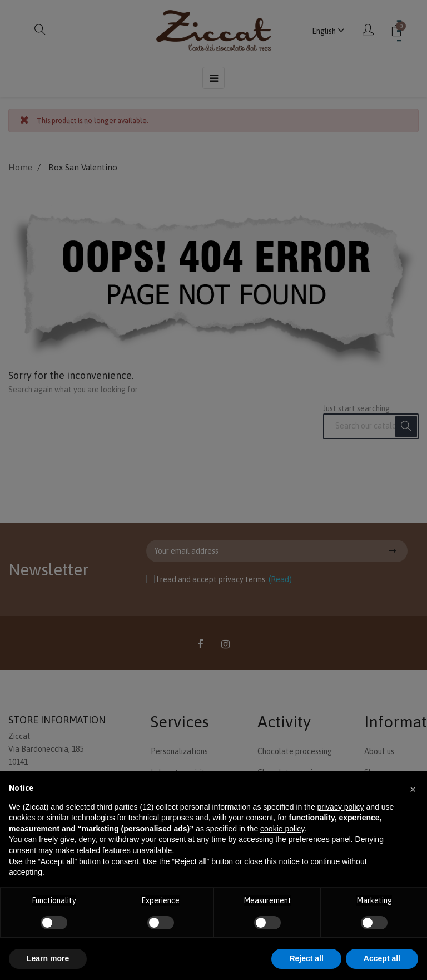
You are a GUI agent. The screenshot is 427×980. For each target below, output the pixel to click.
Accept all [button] (382, 958)
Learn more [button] (48, 958)
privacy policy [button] (341, 807)
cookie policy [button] (282, 829)
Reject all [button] (306, 958)
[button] (413, 789)
